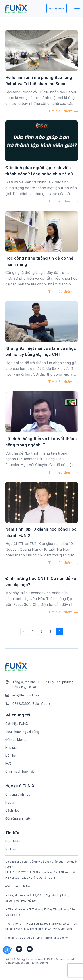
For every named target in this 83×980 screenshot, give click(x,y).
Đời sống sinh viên (18, 818)
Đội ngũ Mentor (16, 740)
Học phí (11, 802)
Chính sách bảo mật (20, 771)
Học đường (13, 841)
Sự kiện (11, 849)
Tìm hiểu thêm (63, 111)
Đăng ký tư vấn (57, 9)
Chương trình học (18, 794)
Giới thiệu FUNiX (17, 724)
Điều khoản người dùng (22, 732)
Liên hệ (11, 756)
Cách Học (12, 810)
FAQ (8, 763)
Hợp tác (11, 748)
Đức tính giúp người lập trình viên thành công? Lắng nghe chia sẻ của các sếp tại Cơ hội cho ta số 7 (40, 174)
